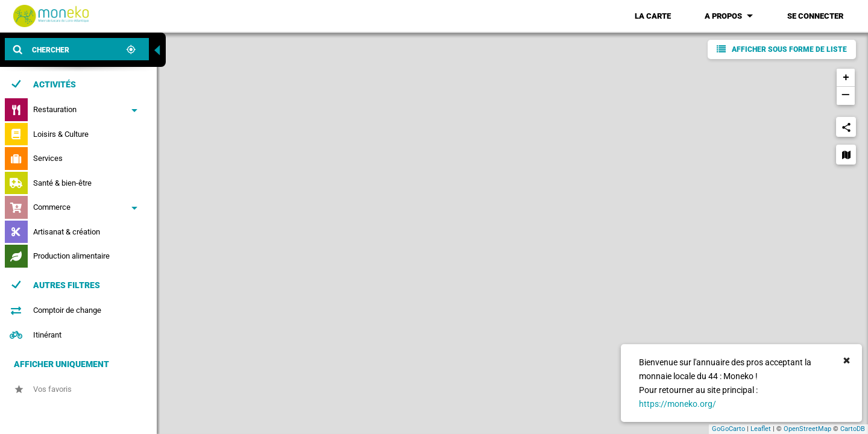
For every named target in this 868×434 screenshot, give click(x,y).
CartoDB (853, 429)
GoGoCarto (728, 429)
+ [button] (846, 78)
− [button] (845, 96)
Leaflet (761, 429)
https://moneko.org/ (678, 404)
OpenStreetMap (807, 429)
